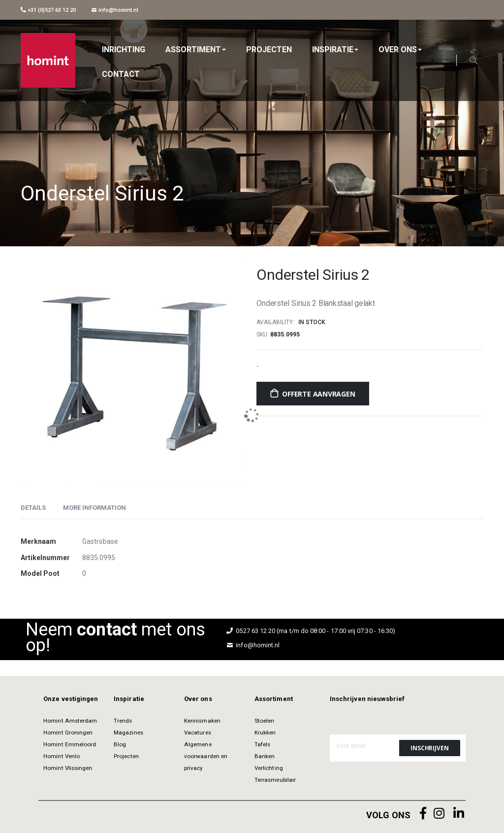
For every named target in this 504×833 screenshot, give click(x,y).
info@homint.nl (115, 10)
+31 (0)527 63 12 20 (48, 10)
